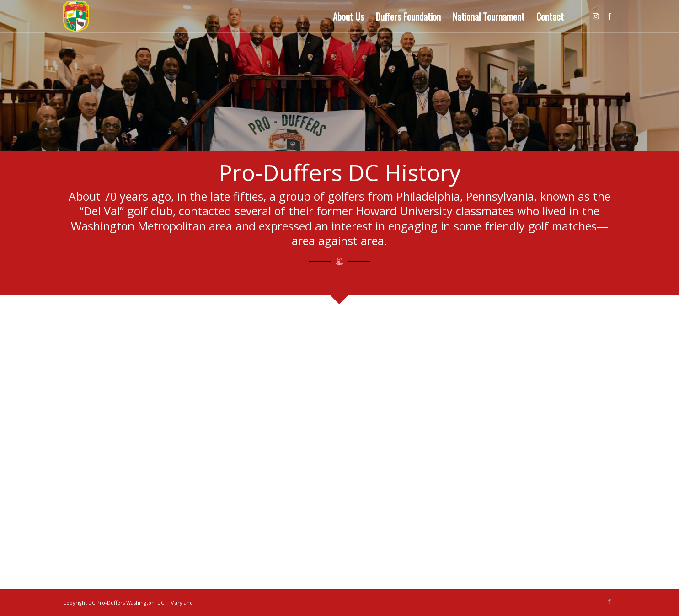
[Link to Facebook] (609, 16)
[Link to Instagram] (596, 16)
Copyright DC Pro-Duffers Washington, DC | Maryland (128, 603)
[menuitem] (348, 16)
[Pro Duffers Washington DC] (76, 16)
